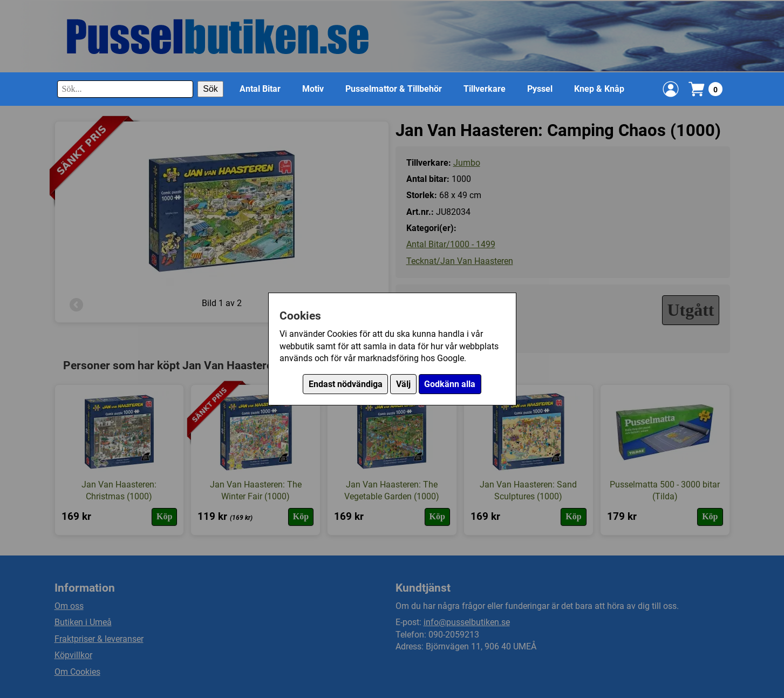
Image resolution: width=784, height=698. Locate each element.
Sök (210, 89)
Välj (403, 384)
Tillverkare (485, 89)
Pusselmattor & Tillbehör (394, 89)
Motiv (313, 89)
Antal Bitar (260, 89)
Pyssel (540, 89)
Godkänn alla (450, 384)
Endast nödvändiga (346, 384)
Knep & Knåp (599, 89)
